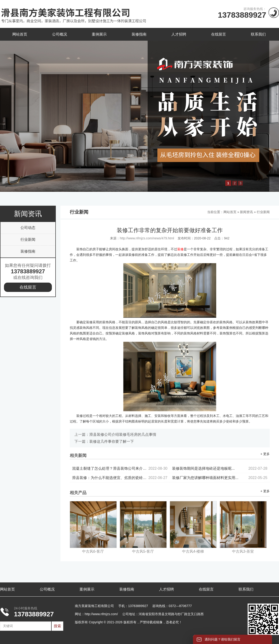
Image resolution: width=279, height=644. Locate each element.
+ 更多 (265, 454)
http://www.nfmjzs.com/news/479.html (147, 238)
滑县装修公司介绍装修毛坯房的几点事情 (123, 434)
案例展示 (99, 34)
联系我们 (258, 34)
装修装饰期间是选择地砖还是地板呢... (220, 468)
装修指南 (139, 34)
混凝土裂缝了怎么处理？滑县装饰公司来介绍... (120, 468)
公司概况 (60, 34)
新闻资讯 (246, 212)
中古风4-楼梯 (193, 551)
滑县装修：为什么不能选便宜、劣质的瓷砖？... (120, 478)
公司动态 (28, 228)
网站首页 (20, 34)
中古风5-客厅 (143, 551)
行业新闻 (28, 239)
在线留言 (219, 34)
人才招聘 (179, 34)
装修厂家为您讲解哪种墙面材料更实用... (220, 478)
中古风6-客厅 (93, 551)
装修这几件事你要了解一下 (112, 441)
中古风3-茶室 (243, 551)
